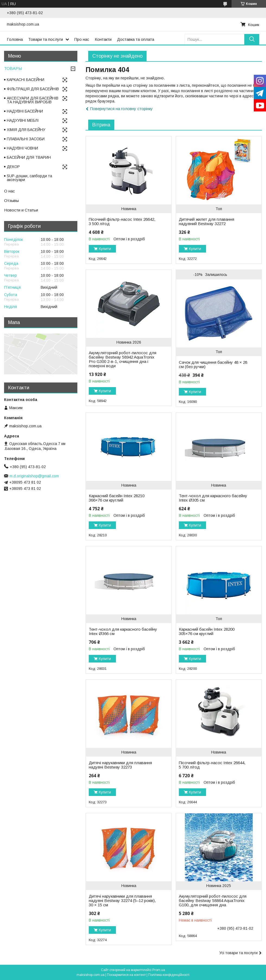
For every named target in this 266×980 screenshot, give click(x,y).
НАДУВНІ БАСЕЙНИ (25, 111)
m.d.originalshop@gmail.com (34, 476)
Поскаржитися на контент (126, 975)
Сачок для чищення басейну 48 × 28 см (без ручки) (213, 365)
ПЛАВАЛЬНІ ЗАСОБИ (26, 139)
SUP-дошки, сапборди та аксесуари (29, 178)
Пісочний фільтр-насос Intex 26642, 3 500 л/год (122, 222)
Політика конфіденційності (169, 975)
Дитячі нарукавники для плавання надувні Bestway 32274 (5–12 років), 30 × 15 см (122, 901)
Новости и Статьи (21, 210)
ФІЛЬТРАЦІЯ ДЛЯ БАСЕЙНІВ (33, 89)
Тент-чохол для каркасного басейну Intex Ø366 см (123, 631)
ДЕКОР (13, 167)
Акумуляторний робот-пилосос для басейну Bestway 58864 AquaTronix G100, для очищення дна (213, 901)
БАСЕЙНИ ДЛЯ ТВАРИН (29, 157)
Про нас (82, 39)
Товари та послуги (46, 39)
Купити (105, 249)
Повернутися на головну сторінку (121, 109)
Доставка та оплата (136, 39)
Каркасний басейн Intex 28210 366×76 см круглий (117, 498)
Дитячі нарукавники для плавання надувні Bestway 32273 (120, 765)
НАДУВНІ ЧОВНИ (22, 148)
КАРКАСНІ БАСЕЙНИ (26, 80)
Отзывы (11, 200)
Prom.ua (159, 970)
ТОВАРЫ (13, 68)
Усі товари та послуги (238, 953)
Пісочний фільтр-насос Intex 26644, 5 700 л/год (212, 765)
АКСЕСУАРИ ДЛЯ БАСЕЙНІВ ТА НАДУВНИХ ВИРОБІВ (33, 100)
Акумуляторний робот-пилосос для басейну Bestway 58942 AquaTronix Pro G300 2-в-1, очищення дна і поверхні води (123, 359)
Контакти (103, 39)
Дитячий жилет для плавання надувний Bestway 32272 (207, 222)
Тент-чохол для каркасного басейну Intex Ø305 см (213, 498)
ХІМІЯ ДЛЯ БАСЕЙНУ (26, 130)
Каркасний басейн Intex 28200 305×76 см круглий (207, 631)
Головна (15, 39)
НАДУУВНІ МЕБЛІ (23, 120)
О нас (9, 191)
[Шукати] (252, 39)
